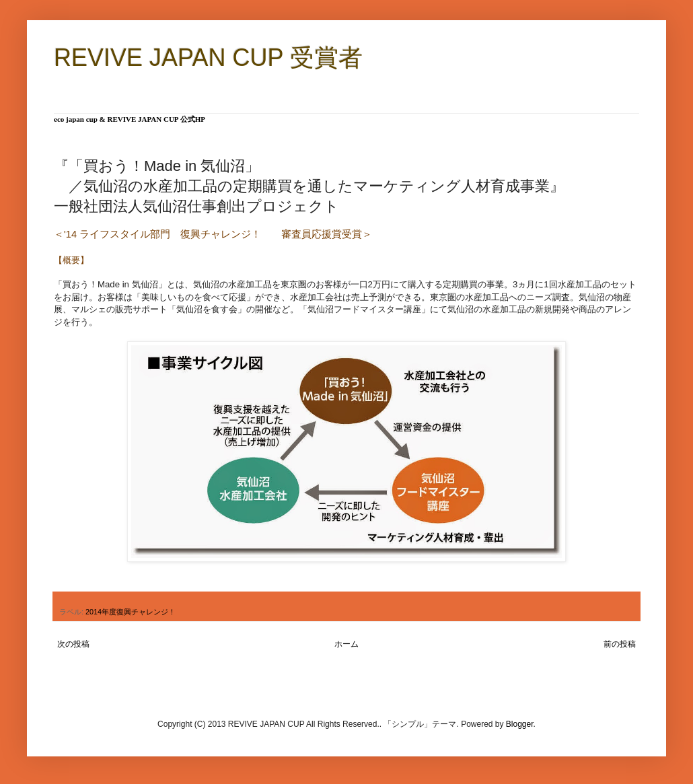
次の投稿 (73, 644)
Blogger (520, 724)
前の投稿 (620, 644)
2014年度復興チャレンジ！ (131, 612)
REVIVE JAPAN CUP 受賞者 (208, 58)
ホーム (346, 644)
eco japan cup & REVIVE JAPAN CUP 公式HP (130, 119)
